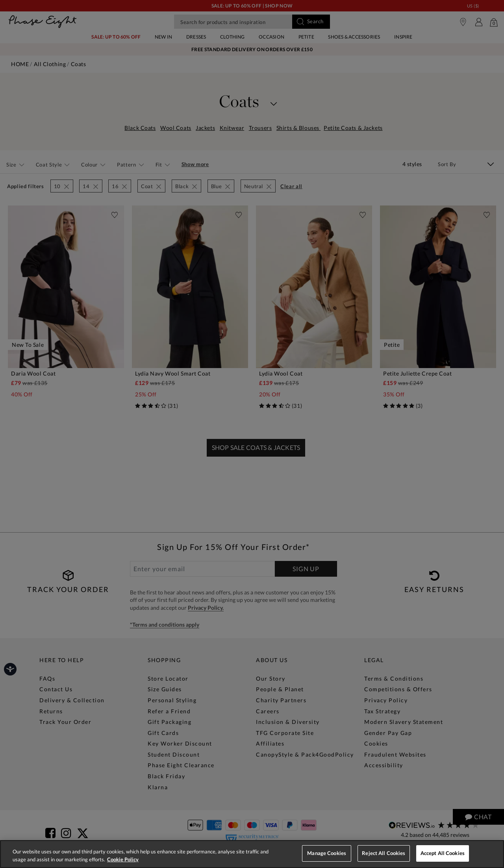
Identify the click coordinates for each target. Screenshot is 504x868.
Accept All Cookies (443, 853)
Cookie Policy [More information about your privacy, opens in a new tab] (123, 859)
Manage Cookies (327, 853)
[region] (252, 854)
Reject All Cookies (384, 853)
